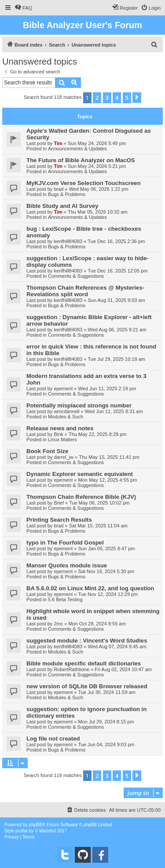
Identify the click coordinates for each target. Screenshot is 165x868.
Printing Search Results (59, 520)
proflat (22, 831)
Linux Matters (62, 439)
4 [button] (117, 98)
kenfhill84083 (68, 241)
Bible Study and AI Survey (62, 206)
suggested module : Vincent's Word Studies (87, 641)
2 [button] (97, 98)
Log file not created (53, 739)
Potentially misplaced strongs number (79, 405)
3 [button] (107, 98)
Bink (58, 434)
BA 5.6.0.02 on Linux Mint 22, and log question (90, 588)
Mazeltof (48, 831)
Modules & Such (66, 417)
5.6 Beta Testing (65, 599)
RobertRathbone (71, 669)
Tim (58, 143)
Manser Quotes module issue (67, 565)
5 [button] (127, 98)
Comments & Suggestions (76, 276)
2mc (58, 624)
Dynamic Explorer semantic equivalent (80, 474)
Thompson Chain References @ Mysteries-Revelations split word (85, 291)
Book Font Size (47, 451)
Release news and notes (60, 428)
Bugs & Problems (67, 194)
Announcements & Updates (77, 149)
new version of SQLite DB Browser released (87, 686)
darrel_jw (64, 457)
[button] (137, 98)
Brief (59, 503)
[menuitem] (23, 8)
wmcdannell (66, 411)
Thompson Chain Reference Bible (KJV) (81, 497)
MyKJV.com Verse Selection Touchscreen (83, 183)
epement (63, 389)
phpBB (36, 825)
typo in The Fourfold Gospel (65, 543)
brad (59, 189)
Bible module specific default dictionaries (84, 663)
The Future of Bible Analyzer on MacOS (81, 160)
